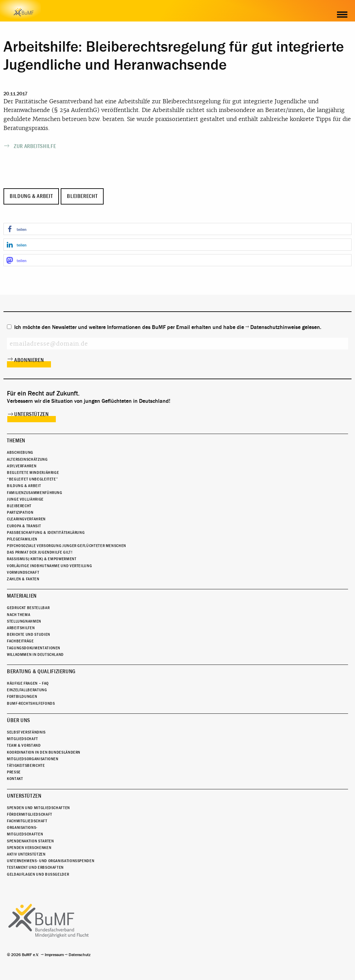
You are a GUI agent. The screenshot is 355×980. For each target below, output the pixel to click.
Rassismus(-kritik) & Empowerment (42, 559)
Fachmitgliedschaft (27, 821)
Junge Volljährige (25, 499)
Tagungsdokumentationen (34, 648)
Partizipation (20, 512)
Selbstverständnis (26, 732)
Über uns (19, 720)
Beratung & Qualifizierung (41, 671)
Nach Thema (19, 615)
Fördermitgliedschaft (30, 814)
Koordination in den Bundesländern (44, 752)
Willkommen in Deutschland (35, 654)
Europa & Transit (24, 526)
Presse (14, 772)
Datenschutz (80, 955)
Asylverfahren (22, 466)
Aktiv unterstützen (26, 854)
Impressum (54, 955)
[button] (177, 229)
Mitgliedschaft (23, 739)
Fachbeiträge (20, 641)
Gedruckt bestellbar (28, 608)
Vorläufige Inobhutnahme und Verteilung (49, 566)
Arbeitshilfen (21, 628)
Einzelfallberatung (27, 690)
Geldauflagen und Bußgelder (38, 874)
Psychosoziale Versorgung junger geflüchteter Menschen (67, 546)
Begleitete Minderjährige (33, 472)
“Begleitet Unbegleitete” (32, 479)
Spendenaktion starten (30, 841)
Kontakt (15, 779)
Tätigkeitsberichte (26, 765)
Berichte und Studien (29, 634)
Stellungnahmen (24, 621)
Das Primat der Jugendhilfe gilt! (40, 552)
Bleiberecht (82, 196)
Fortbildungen (22, 696)
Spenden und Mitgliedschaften (38, 808)
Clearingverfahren (26, 519)
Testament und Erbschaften (35, 867)
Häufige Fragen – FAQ (28, 683)
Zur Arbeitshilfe (35, 146)
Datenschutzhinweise (275, 327)
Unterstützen (32, 414)
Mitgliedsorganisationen (33, 759)
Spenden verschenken (29, 848)
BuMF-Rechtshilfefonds (31, 703)
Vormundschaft (23, 572)
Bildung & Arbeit (31, 196)
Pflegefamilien (22, 539)
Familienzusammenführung (35, 493)
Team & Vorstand (24, 745)
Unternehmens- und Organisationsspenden (51, 861)
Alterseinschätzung (27, 459)
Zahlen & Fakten (23, 579)
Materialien (22, 596)
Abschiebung (20, 452)
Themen (16, 441)
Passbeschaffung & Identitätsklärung (46, 532)
